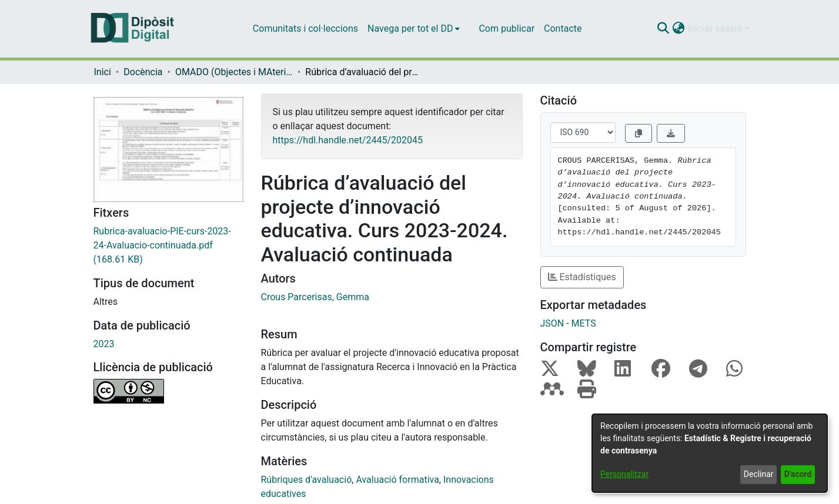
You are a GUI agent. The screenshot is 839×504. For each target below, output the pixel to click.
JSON (552, 323)
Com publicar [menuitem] (507, 28)
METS (584, 323)
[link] (168, 246)
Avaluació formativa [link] (397, 480)
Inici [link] (103, 72)
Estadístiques (582, 277)
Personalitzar (624, 474)
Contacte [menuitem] (563, 28)
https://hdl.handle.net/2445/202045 (348, 140)
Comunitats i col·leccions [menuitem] (305, 28)
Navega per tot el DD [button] (410, 28)
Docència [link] (143, 72)
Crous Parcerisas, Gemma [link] (315, 297)
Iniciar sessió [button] (716, 28)
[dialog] (710, 453)
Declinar (759, 474)
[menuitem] (414, 29)
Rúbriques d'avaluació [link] (307, 480)
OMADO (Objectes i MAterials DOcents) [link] (234, 72)
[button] (663, 29)
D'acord (798, 474)
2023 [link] (104, 344)
